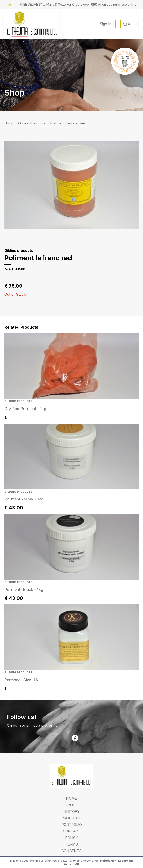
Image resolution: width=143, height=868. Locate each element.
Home (71, 798)
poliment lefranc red (68, 123)
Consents (71, 851)
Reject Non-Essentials (117, 861)
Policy (72, 838)
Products (71, 818)
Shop (9, 123)
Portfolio (72, 825)
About (72, 805)
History (71, 811)
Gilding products (32, 123)
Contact (72, 831)
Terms (71, 844)
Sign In (106, 24)
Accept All (71, 864)
